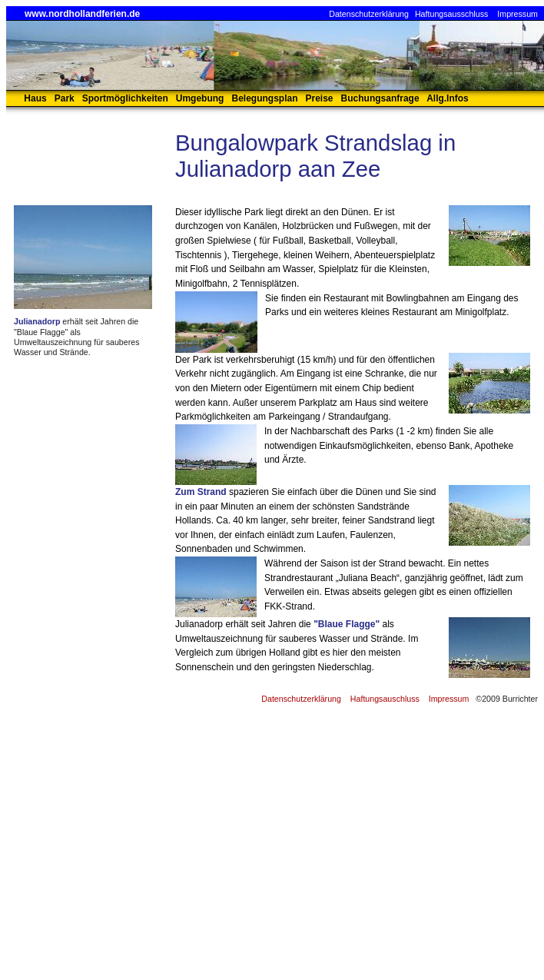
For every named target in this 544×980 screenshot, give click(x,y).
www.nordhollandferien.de (82, 14)
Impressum (517, 14)
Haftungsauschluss (385, 699)
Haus (35, 98)
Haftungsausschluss (451, 14)
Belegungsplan (264, 98)
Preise (320, 98)
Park (65, 98)
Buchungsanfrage (380, 98)
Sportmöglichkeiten (125, 98)
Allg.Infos (448, 98)
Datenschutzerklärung (369, 14)
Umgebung (200, 98)
